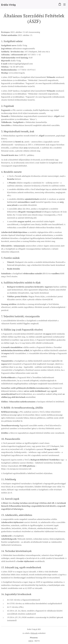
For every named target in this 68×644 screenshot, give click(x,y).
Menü (64, 5)
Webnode (34, 633)
